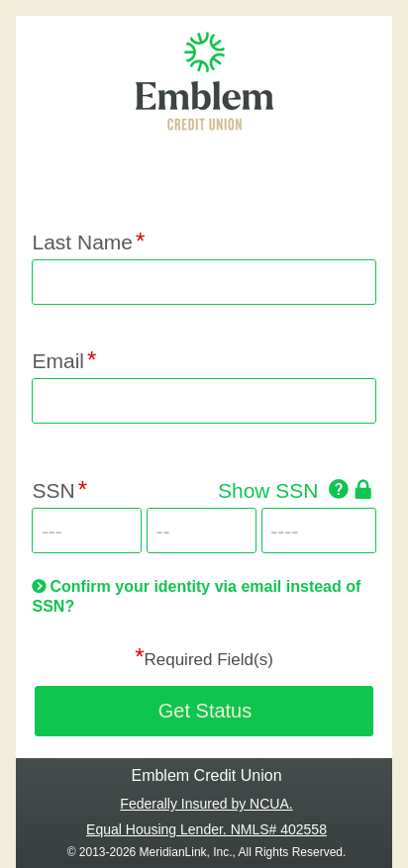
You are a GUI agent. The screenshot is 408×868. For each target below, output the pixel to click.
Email (58, 361)
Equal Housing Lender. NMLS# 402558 (206, 829)
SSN (53, 490)
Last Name (82, 242)
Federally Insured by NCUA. (206, 804)
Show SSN (268, 490)
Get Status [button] (205, 711)
